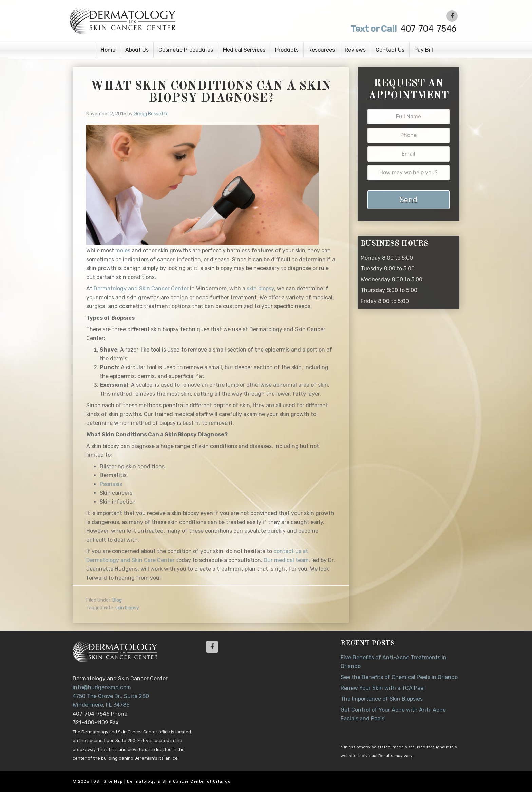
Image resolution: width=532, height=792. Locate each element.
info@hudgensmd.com (102, 687)
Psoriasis (111, 484)
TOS (95, 781)
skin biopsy (260, 289)
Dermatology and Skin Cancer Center (141, 289)
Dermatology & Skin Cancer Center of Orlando (179, 781)
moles (123, 251)
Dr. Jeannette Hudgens (155, 20)
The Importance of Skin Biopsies (382, 699)
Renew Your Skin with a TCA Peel (383, 688)
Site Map (113, 781)
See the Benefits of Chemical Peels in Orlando (399, 677)
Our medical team (286, 560)
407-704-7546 (402, 29)
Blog (117, 600)
